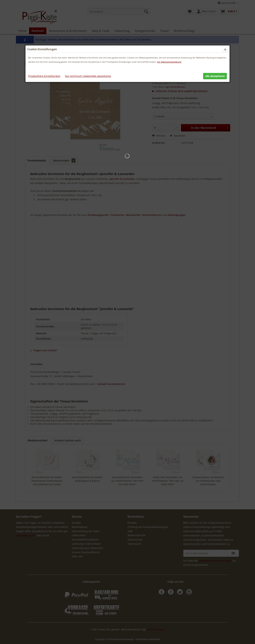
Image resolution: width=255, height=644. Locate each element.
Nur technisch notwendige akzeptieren (88, 76)
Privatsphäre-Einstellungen (44, 76)
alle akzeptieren (215, 76)
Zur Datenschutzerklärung (169, 62)
